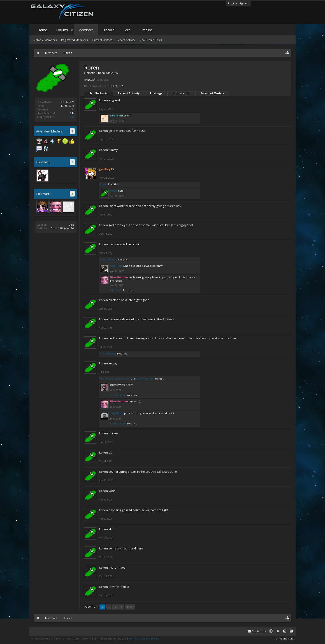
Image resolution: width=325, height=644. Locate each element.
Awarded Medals (212, 93)
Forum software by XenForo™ (64, 638)
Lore (127, 30)
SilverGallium (108, 259)
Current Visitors (102, 40)
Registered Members (74, 40)
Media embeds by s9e (113, 638)
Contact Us (257, 631)
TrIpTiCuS (116, 266)
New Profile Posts (151, 40)
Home (42, 30)
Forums (62, 30)
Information (181, 93)
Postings (156, 93)
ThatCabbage (108, 353)
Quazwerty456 (145, 379)
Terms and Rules (284, 638)
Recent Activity (129, 93)
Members (86, 30)
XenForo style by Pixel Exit (145, 638)
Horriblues (106, 379)
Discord (108, 30)
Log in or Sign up (238, 3)
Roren (103, 100)
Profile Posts (99, 93)
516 (72, 117)
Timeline (146, 30)
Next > (130, 607)
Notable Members (45, 40)
